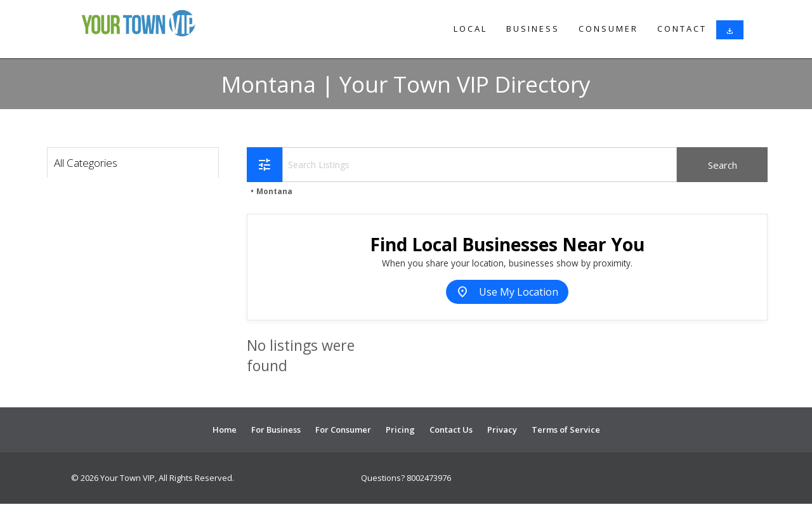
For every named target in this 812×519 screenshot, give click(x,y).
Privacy (502, 430)
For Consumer (343, 430)
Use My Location (507, 292)
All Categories (86, 163)
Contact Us (451, 430)
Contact (682, 29)
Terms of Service (566, 430)
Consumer (608, 29)
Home (225, 430)
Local (470, 29)
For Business (276, 430)
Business (533, 29)
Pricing (400, 430)
